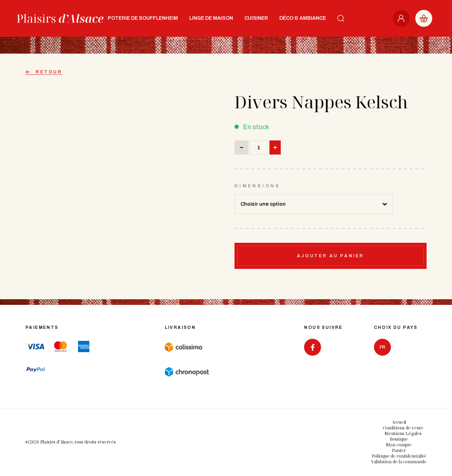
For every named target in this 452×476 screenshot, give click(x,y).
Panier (399, 450)
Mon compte (399, 445)
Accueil (399, 422)
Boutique (399, 439)
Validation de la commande (399, 462)
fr (382, 347)
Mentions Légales (403, 433)
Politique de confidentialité (399, 456)
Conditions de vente (403, 428)
